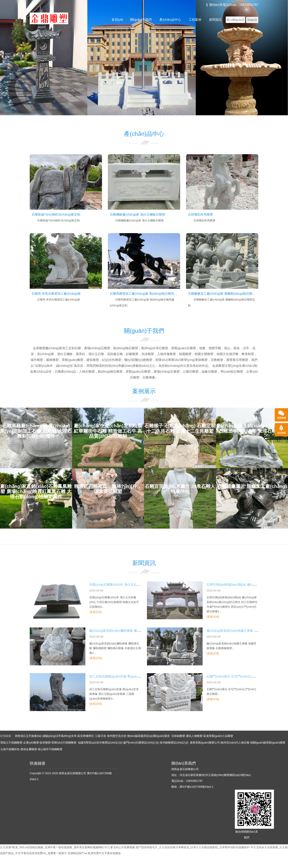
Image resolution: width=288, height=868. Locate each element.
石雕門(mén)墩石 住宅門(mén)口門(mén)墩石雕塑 (241, 676)
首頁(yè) (117, 20)
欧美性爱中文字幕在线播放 (104, 853)
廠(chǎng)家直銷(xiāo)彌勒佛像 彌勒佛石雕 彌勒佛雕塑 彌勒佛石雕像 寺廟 (141, 631)
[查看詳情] (96, 612)
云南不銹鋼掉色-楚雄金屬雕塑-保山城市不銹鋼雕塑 (31, 749)
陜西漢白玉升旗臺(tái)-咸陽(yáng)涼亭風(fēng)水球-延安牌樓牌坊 (54, 736)
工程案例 (195, 20)
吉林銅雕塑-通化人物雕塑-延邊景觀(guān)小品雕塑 (202, 736)
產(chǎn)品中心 (170, 20)
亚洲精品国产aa (77, 853)
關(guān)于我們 (141, 20)
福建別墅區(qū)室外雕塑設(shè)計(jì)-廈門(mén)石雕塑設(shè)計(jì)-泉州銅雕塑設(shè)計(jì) (133, 743)
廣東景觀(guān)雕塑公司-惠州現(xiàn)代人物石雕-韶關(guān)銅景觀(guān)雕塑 (238, 743)
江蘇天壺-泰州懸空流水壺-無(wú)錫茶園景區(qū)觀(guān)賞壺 (132, 736)
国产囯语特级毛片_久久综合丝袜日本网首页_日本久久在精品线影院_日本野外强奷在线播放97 (193, 847)
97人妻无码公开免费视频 (120, 847)
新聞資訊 (215, 20)
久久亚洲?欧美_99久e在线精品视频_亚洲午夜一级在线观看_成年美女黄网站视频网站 (52, 847)
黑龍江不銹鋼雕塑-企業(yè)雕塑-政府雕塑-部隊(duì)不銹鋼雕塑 (38, 743)
